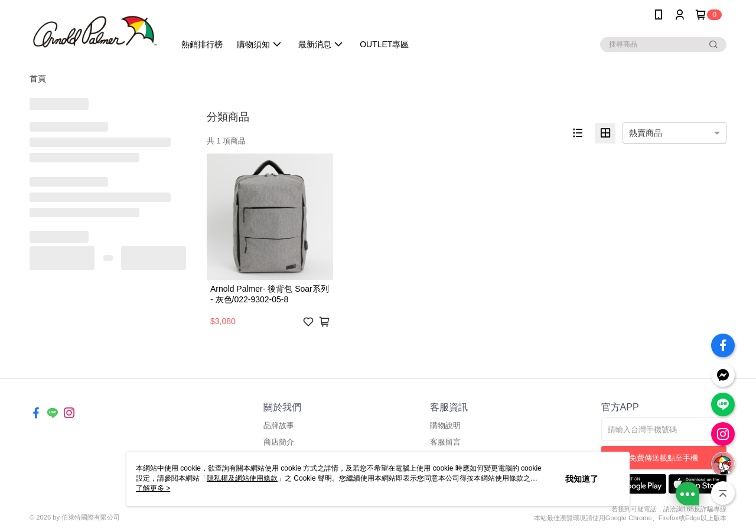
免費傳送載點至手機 (664, 458)
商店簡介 (279, 442)
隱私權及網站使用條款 (242, 478)
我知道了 (582, 479)
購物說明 (445, 425)
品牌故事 (279, 425)
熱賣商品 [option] (646, 133)
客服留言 (445, 442)
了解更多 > (153, 488)
